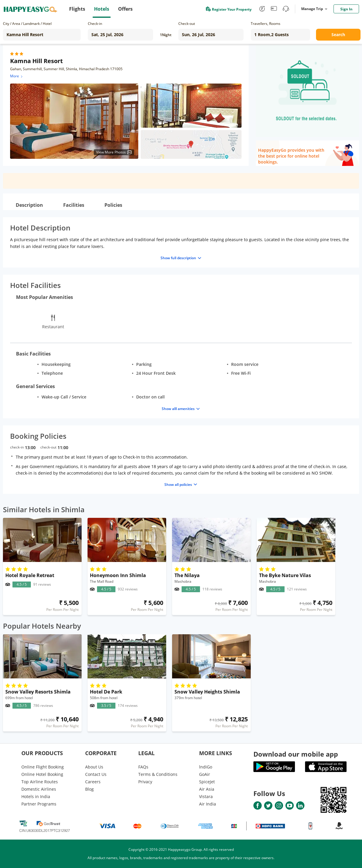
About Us (94, 767)
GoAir (205, 774)
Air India (208, 804)
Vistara (206, 796)
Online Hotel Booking (42, 774)
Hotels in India (36, 796)
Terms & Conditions (158, 774)
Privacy (145, 782)
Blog (89, 789)
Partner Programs (39, 804)
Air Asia (207, 789)
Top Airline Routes (40, 782)
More (17, 76)
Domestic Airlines (39, 789)
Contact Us (96, 774)
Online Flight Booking (43, 767)
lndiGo (206, 767)
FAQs (143, 767)
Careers (93, 782)
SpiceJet (207, 782)
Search (338, 35)
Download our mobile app (296, 754)
